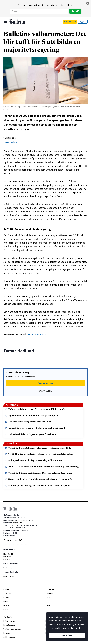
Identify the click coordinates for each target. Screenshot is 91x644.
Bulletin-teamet (9, 621)
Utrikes (6, 597)
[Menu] (5, 22)
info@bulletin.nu (18, 523)
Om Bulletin (8, 617)
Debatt (6, 609)
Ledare (6, 605)
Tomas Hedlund (10, 142)
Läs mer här (77, 628)
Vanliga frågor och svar (12, 629)
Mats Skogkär (8, 554)
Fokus (49, 597)
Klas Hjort (7, 557)
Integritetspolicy (10, 625)
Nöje (48, 605)
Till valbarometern (37, 335)
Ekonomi (7, 601)
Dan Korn (7, 559)
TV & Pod (7, 593)
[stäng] (88, 3)
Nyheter (6, 589)
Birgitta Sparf (9, 576)
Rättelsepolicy (9, 633)
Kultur (49, 601)
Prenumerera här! (13, 540)
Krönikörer (51, 589)
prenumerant (30, 377)
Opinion (50, 593)
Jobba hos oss (9, 637)
